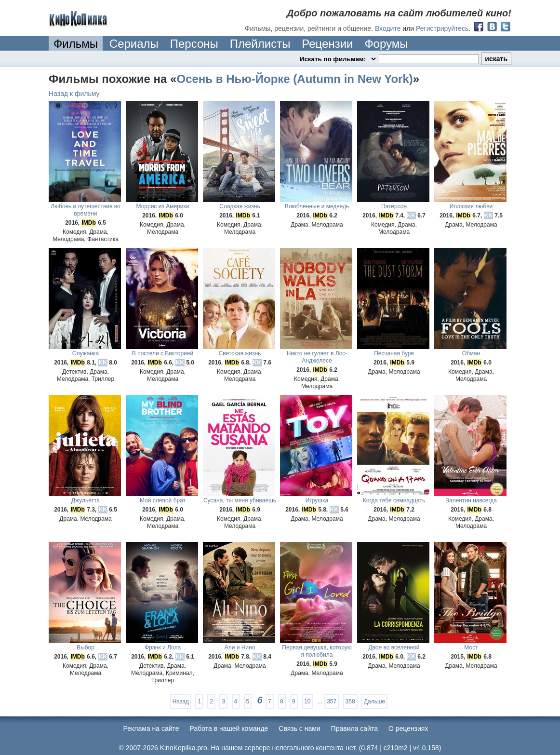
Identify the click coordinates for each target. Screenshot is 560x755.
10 (307, 701)
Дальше (374, 701)
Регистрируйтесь (442, 28)
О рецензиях (408, 728)
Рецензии (327, 44)
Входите (388, 28)
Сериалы (134, 44)
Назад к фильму (74, 94)
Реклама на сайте (151, 728)
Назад (181, 701)
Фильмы (76, 44)
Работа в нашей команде (229, 728)
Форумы (386, 44)
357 (332, 701)
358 (350, 701)
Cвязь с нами (299, 728)
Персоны (194, 44)
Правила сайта (354, 728)
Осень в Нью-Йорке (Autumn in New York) (294, 79)
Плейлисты (260, 44)
